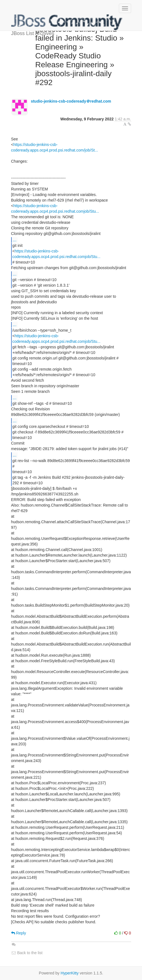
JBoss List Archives (67, 22)
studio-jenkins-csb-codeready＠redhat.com (71, 101)
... (15, 240)
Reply (19, 933)
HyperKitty (70, 973)
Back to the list (27, 953)
